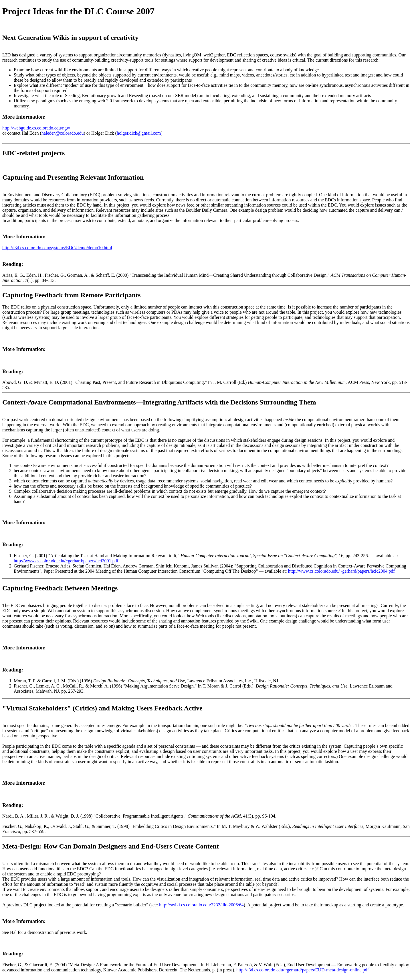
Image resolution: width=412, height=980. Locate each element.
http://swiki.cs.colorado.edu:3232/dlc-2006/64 (201, 905)
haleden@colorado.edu (63, 133)
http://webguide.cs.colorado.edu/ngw (36, 128)
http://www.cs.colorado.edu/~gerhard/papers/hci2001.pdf (66, 561)
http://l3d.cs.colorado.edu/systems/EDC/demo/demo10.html (57, 248)
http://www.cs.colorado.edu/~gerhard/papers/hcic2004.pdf (341, 571)
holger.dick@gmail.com (139, 133)
